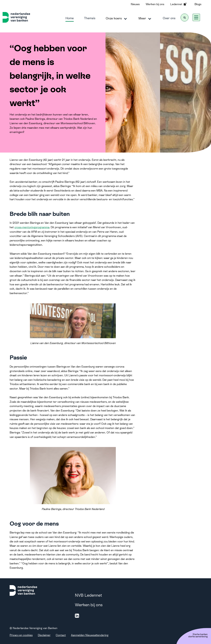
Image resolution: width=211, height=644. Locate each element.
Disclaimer (44, 635)
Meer (145, 19)
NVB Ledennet (88, 595)
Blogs (198, 4)
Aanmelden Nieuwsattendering (90, 635)
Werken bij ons (155, 4)
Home (70, 18)
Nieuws (135, 4)
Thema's (90, 18)
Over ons (169, 18)
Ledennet (179, 4)
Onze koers (117, 19)
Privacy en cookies (21, 635)
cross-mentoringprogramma (32, 227)
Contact (61, 635)
